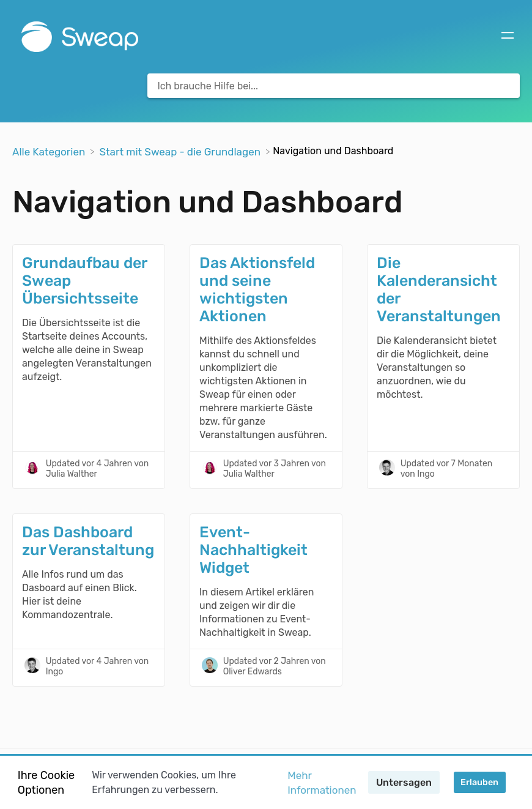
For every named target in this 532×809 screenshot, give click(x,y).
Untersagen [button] (404, 782)
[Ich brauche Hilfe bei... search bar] (334, 86)
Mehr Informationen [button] (322, 783)
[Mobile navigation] (508, 37)
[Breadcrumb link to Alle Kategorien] (50, 151)
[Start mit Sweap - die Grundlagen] (181, 151)
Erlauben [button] (479, 782)
